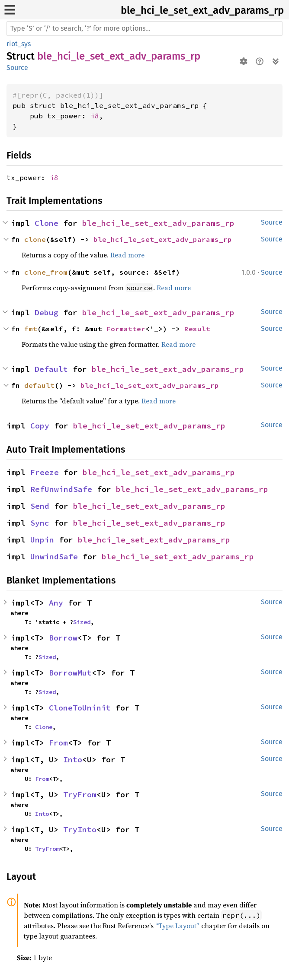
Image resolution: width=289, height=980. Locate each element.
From (58, 743)
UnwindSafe (54, 557)
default (39, 385)
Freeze (45, 472)
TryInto (80, 829)
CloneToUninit (80, 708)
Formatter (126, 329)
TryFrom (80, 794)
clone (35, 239)
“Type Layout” (177, 926)
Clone (47, 223)
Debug (47, 312)
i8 (95, 116)
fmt (31, 329)
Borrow (63, 638)
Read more (127, 255)
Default (51, 369)
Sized (82, 622)
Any (56, 603)
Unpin (42, 540)
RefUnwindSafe (61, 489)
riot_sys (19, 44)
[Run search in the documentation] (144, 29)
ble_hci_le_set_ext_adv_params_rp (202, 10)
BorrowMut (70, 673)
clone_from (46, 272)
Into (73, 760)
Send (40, 506)
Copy (40, 426)
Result (197, 329)
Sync (40, 523)
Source (17, 68)
